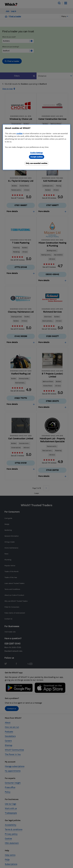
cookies (19, 133)
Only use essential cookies (37, 163)
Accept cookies (37, 157)
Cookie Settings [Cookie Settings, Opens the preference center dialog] (36, 153)
